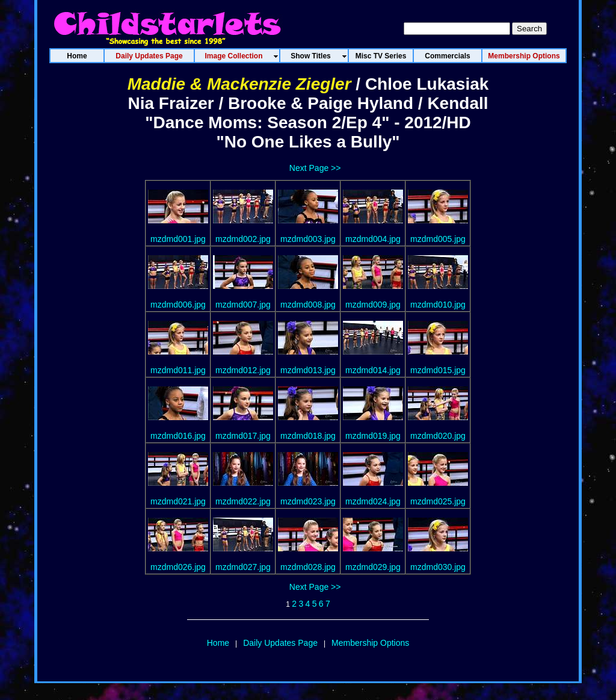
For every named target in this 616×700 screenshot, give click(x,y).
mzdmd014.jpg (373, 370)
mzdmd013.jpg (308, 370)
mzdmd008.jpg (308, 305)
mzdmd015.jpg (438, 370)
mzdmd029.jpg (373, 567)
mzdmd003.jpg (308, 239)
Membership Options (370, 643)
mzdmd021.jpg (178, 501)
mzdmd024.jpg (373, 501)
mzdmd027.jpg (243, 567)
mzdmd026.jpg (178, 567)
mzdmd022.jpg (243, 501)
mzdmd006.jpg (178, 305)
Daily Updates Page (280, 643)
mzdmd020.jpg (438, 436)
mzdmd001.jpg (178, 239)
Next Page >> (315, 168)
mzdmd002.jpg (243, 239)
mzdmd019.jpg (373, 436)
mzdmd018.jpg (308, 436)
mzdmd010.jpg (438, 305)
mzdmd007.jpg (243, 305)
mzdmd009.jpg (373, 305)
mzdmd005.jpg (438, 239)
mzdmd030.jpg (438, 567)
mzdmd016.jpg (178, 436)
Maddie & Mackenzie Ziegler (239, 84)
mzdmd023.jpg (308, 501)
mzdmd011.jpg (178, 370)
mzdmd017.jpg (243, 436)
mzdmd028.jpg (308, 567)
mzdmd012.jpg (243, 370)
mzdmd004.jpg (373, 239)
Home (218, 643)
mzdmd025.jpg (438, 501)
